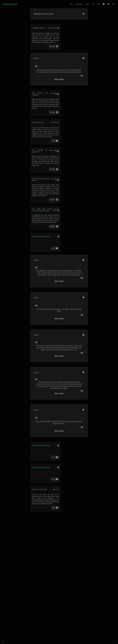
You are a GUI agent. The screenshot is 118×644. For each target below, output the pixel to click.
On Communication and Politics (46, 231)
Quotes (87, 4)
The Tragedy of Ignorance (44, 190)
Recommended (79, 4)
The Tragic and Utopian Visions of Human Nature (53, 274)
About (71, 4)
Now (93, 4)
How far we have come (43, 606)
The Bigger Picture (41, 30)
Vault (98, 4)
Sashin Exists (10, 4)
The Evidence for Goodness (45, 108)
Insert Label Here (41, 149)
